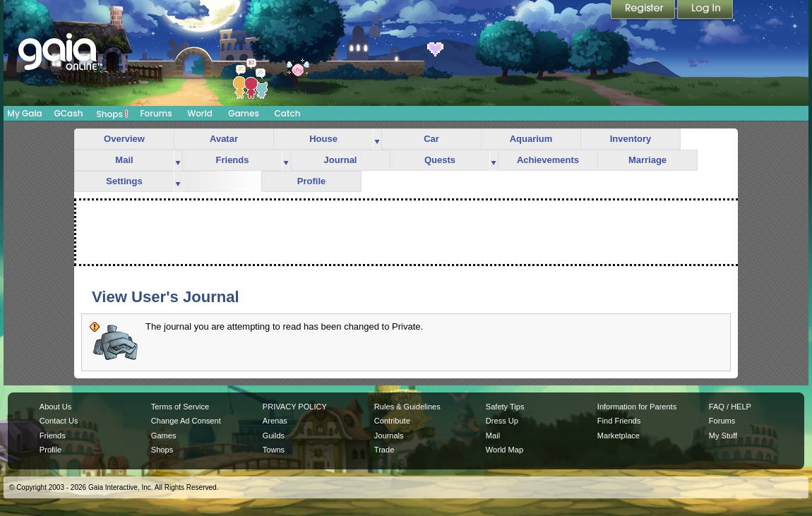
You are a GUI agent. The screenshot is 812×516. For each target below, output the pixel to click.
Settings (124, 181)
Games (244, 113)
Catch (288, 113)
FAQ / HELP (730, 407)
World (200, 113)
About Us (55, 407)
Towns (274, 450)
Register (644, 11)
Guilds (274, 436)
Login (705, 11)
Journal (341, 160)
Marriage (647, 160)
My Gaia (24, 113)
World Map (504, 450)
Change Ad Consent (186, 421)
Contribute (392, 421)
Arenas (275, 421)
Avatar (224, 139)
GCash (69, 113)
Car (431, 139)
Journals (389, 436)
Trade (384, 450)
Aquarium (531, 139)
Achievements (548, 160)
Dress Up (502, 421)
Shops (113, 114)
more (377, 139)
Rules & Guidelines (407, 407)
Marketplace (619, 436)
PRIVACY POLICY (295, 407)
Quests (440, 160)
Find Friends (619, 421)
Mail (124, 160)
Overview (124, 139)
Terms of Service (180, 407)
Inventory (631, 139)
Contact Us (59, 421)
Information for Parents (637, 407)
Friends (233, 160)
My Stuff (723, 436)
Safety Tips (505, 407)
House (323, 139)
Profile (311, 181)
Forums (156, 113)
